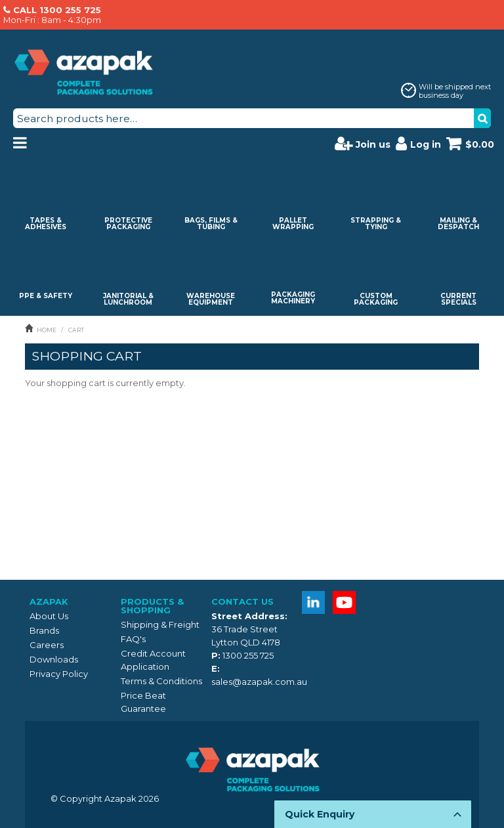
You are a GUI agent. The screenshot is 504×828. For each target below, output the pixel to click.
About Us (49, 616)
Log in (418, 143)
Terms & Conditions (161, 681)
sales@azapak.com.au (259, 682)
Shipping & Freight (160, 624)
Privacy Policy (59, 674)
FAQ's (133, 639)
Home (47, 330)
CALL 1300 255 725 (57, 10)
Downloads (54, 659)
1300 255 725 (248, 655)
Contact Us (242, 601)
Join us (363, 143)
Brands (44, 630)
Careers (47, 645)
